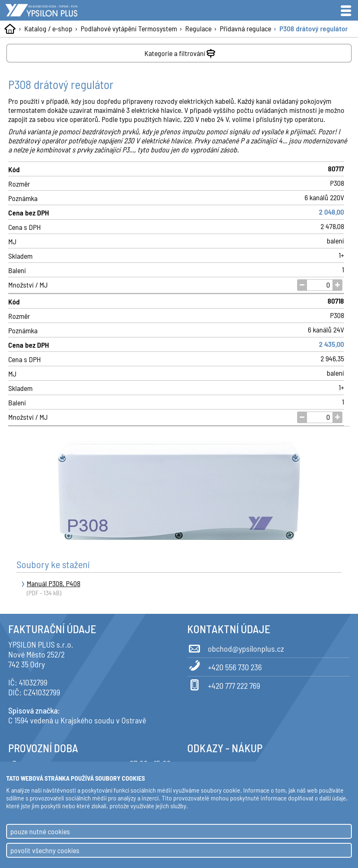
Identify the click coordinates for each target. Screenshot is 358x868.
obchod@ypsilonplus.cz (236, 647)
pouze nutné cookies (40, 831)
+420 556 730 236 (224, 666)
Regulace (198, 28)
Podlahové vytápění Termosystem (129, 28)
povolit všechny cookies (45, 850)
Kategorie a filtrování (181, 52)
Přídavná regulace (245, 28)
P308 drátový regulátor (314, 28)
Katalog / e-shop (48, 28)
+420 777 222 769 (224, 684)
